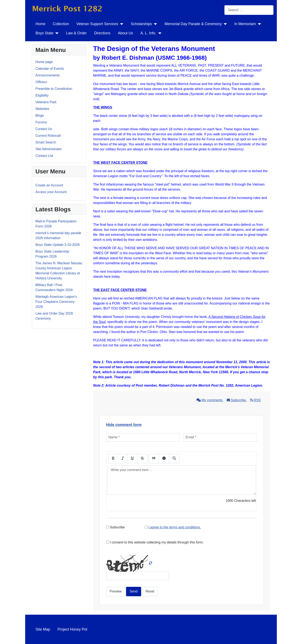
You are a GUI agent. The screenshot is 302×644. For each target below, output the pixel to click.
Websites (42, 109)
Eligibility (42, 95)
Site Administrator (49, 149)
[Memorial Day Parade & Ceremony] (224, 24)
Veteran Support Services (97, 24)
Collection (61, 24)
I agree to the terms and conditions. (175, 527)
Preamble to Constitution (54, 89)
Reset (150, 591)
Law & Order (76, 33)
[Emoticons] (164, 459)
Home (41, 24)
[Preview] (174, 459)
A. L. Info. (148, 33)
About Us (125, 33)
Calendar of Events (50, 69)
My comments (210, 400)
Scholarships (141, 24)
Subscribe (237, 400)
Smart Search (46, 142)
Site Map (43, 629)
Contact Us (44, 129)
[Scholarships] (154, 24)
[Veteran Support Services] (121, 24)
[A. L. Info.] (159, 33)
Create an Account (49, 185)
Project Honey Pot (72, 629)
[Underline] (132, 459)
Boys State (45, 33)
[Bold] (113, 459)
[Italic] (123, 459)
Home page (44, 62)
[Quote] (154, 459)
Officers (41, 82)
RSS (255, 400)
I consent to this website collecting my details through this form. (155, 542)
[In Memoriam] (258, 24)
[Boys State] (56, 33)
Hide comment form (124, 425)
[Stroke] (142, 459)
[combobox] (249, 10)
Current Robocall (48, 136)
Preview (116, 591)
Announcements (48, 75)
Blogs (40, 116)
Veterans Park (46, 102)
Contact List (44, 156)
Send (133, 591)
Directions (102, 33)
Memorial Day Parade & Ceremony (193, 24)
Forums (41, 122)
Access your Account (51, 192)
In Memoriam (245, 24)
